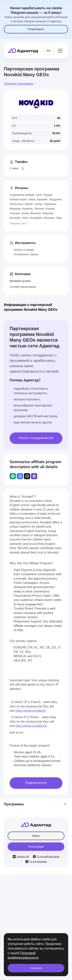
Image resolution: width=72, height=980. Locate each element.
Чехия (25, 213)
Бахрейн (42, 199)
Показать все (18, 223)
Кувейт (29, 204)
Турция (47, 195)
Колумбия (36, 218)
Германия (50, 204)
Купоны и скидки (24, 250)
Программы (36, 804)
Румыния (48, 213)
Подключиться (36, 783)
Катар (38, 204)
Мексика (49, 218)
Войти (36, 836)
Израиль (28, 209)
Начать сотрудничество (36, 438)
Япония (39, 209)
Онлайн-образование (23, 287)
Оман (32, 199)
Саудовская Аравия (22, 195)
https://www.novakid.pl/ (31, 726)
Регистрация (36, 847)
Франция (15, 209)
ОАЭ (39, 195)
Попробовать (36, 29)
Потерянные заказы (26, 254)
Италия (50, 209)
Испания (15, 218)
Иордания (55, 199)
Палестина (16, 204)
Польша (15, 213)
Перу (59, 218)
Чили (25, 218)
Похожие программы (19, 84)
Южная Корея (18, 199)
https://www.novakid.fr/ (31, 711)
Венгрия (35, 213)
